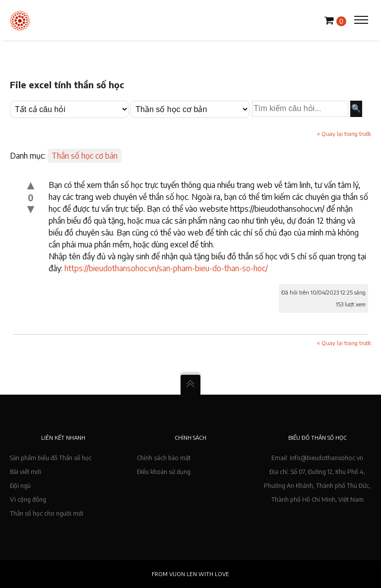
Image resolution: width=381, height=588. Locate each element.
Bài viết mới (26, 472)
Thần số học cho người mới (47, 513)
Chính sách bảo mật (164, 458)
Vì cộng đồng (28, 500)
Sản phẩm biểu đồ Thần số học (51, 458)
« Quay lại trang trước (344, 134)
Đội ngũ (20, 486)
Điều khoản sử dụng (164, 472)
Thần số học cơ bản (85, 156)
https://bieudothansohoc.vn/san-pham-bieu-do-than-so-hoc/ (166, 268)
